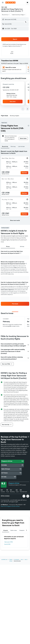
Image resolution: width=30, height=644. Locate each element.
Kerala (11, 561)
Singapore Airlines (14, 483)
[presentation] (22, 11)
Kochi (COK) (7, 544)
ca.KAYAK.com (4, 559)
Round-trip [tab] (5, 146)
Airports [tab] (6, 530)
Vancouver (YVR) (9, 542)
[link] (15, 304)
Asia (22, 559)
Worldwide (17, 559)
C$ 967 (4, 9)
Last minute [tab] (21, 146)
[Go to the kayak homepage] (10, 3)
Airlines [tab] (22, 246)
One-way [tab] (13, 146)
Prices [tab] (8, 246)
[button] (3, 3)
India (26, 559)
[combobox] (6, 15)
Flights (11, 559)
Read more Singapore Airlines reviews (10, 506)
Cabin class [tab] (14, 530)
